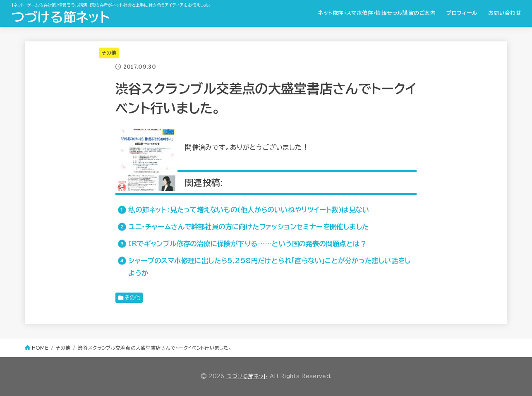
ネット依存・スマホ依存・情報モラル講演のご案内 (377, 13)
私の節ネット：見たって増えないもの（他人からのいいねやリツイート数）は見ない (249, 210)
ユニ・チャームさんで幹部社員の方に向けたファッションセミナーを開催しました (248, 227)
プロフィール (462, 13)
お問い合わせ (505, 13)
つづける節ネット (61, 17)
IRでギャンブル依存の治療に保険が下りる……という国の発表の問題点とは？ (247, 244)
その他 (109, 53)
